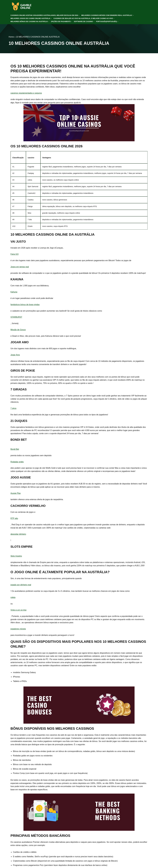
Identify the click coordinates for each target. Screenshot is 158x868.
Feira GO (15, 255)
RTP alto (14, 520)
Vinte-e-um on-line (19, 612)
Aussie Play (16, 495)
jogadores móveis (18, 631)
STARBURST (16, 318)
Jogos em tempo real (20, 267)
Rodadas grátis (17, 463)
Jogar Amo (15, 356)
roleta (13, 600)
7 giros (13, 410)
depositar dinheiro (18, 536)
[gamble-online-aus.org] (22, 6)
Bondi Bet (15, 451)
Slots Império (16, 558)
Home (11, 37)
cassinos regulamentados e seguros (26, 93)
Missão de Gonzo (18, 331)
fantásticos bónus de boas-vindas (25, 305)
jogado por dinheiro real (21, 587)
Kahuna (14, 293)
